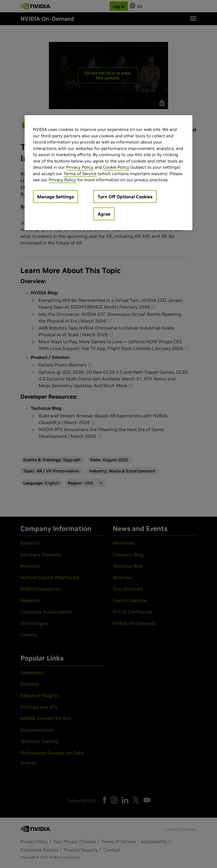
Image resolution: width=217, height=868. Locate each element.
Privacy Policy (80, 167)
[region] (108, 173)
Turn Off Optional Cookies (125, 197)
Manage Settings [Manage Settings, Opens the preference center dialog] (56, 197)
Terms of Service (80, 174)
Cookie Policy (116, 167)
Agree (104, 214)
